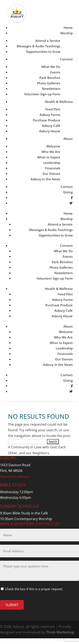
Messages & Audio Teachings (38, 46)
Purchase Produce (47, 120)
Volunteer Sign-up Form (42, 94)
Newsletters (51, 89)
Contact (67, 187)
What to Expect (49, 157)
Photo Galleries (49, 83)
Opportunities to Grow (43, 52)
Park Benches (50, 78)
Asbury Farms (50, 115)
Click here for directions (15, 477)
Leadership (52, 163)
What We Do (51, 67)
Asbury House (50, 131)
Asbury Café (51, 126)
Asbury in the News (45, 179)
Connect (66, 59)
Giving (68, 192)
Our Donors (51, 174)
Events (55, 72)
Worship (66, 33)
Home (68, 28)
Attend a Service (48, 41)
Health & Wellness (59, 102)
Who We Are (51, 152)
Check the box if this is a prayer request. (34, 589)
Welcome (53, 146)
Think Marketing (60, 632)
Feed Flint (53, 109)
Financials (53, 168)
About (68, 139)
